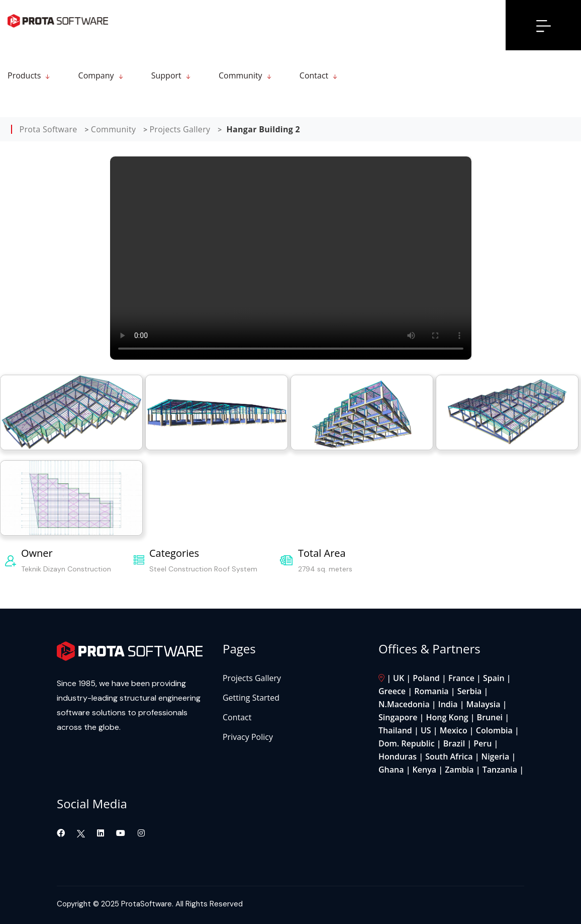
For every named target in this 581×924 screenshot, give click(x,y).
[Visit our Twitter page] (81, 833)
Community (240, 75)
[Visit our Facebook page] (62, 833)
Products (24, 75)
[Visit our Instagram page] (141, 833)
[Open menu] (544, 25)
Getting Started (251, 698)
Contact (314, 75)
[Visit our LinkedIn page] (102, 833)
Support (166, 75)
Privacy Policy (248, 737)
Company (96, 75)
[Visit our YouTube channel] (122, 833)
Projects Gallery (252, 678)
